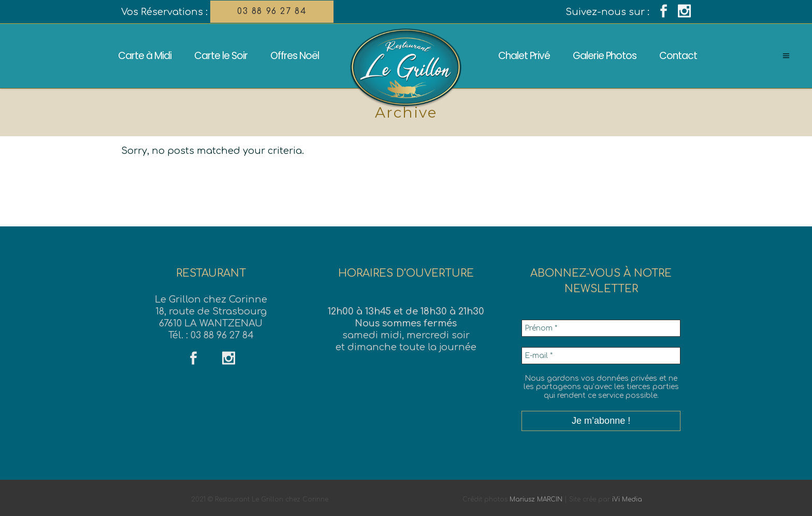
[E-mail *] (601, 356)
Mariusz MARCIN (536, 499)
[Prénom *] (601, 328)
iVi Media (627, 499)
